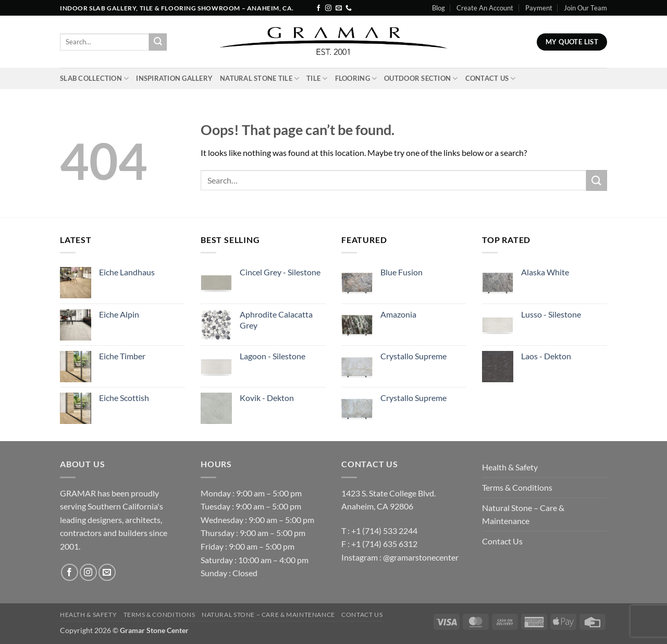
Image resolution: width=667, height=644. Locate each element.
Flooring (356, 78)
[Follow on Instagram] (328, 8)
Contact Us (491, 78)
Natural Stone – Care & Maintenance (523, 514)
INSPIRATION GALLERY (174, 78)
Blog (439, 8)
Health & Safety (510, 467)
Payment (539, 8)
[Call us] (349, 8)
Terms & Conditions (517, 487)
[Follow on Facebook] (318, 8)
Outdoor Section (421, 78)
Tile (317, 78)
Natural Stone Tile (260, 78)
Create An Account (485, 8)
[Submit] (158, 42)
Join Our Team (585, 8)
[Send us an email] (339, 8)
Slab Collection (94, 78)
